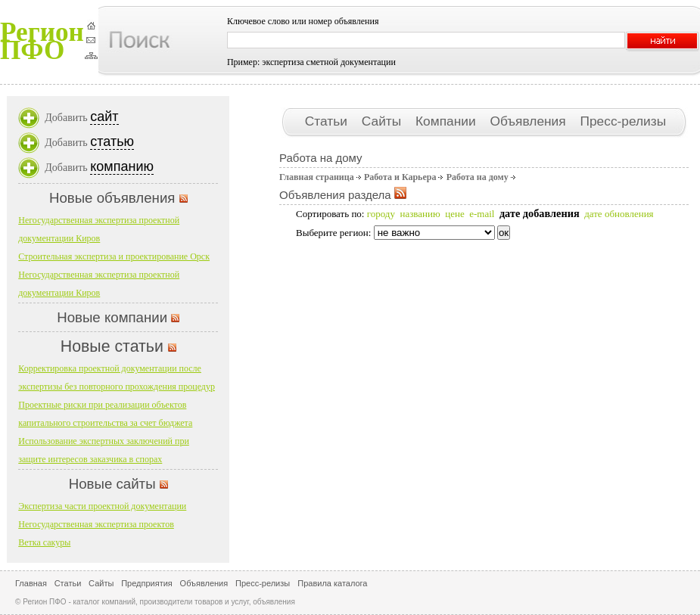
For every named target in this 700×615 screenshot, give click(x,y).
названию (420, 214)
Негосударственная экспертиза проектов (96, 524)
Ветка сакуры (44, 542)
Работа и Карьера (400, 177)
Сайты (383, 121)
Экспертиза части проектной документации (102, 506)
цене (454, 214)
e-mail (482, 214)
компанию (122, 166)
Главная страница (317, 177)
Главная (31, 583)
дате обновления (619, 214)
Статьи (328, 121)
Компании (447, 121)
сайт (104, 116)
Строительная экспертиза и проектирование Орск (114, 256)
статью (112, 141)
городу (381, 214)
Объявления (529, 121)
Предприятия (147, 583)
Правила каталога (332, 583)
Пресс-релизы (623, 121)
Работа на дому (478, 177)
